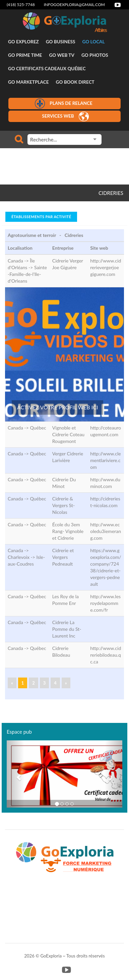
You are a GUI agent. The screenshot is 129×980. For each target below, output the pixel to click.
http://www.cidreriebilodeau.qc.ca (106, 655)
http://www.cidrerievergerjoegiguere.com (106, 267)
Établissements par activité (41, 217)
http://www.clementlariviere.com (106, 460)
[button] (15, 774)
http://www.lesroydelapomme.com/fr (105, 603)
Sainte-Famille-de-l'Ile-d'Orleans (27, 274)
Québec (38, 428)
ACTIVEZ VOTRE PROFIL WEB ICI (57, 407)
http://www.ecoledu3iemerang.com (106, 531)
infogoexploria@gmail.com (74, 5)
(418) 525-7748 (21, 5)
